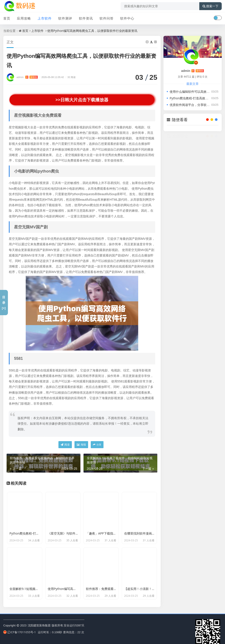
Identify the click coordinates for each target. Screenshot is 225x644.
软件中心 (127, 18)
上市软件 (45, 18)
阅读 (65, 445)
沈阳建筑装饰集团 (39, 625)
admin (27, 77)
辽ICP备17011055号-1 (20, 632)
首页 (7, 18)
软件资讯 (86, 18)
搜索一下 (210, 6)
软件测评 (65, 18)
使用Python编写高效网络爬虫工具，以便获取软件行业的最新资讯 (92, 31)
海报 (81, 445)
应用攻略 (24, 18)
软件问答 (107, 18)
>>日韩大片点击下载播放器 (82, 100)
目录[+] (4, 303)
